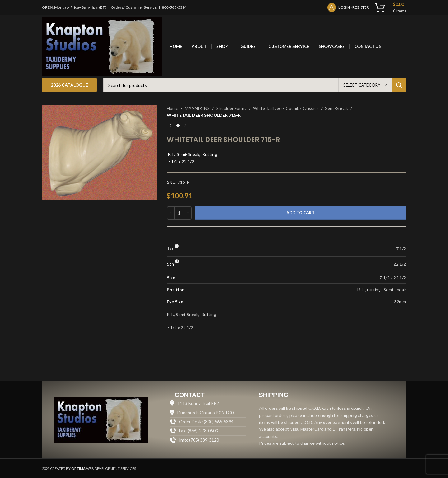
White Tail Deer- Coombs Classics (286, 108)
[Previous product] (170, 126)
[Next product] (185, 126)
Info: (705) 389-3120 (199, 440)
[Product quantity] (179, 213)
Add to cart (301, 213)
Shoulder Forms (231, 108)
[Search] (255, 85)
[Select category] (365, 85)
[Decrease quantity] (171, 213)
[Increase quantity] (188, 213)
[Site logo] (102, 46)
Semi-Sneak (336, 108)
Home (173, 108)
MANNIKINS (197, 108)
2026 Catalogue (69, 85)
